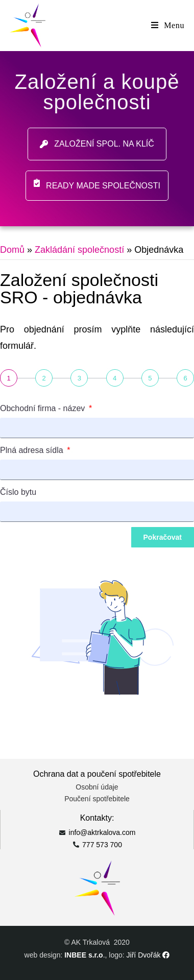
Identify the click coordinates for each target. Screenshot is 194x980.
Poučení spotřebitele (97, 799)
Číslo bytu (18, 492)
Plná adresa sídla (33, 450)
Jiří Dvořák (148, 955)
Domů (12, 250)
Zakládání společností (79, 250)
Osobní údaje (97, 787)
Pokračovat (163, 537)
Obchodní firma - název (44, 408)
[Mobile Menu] (168, 25)
